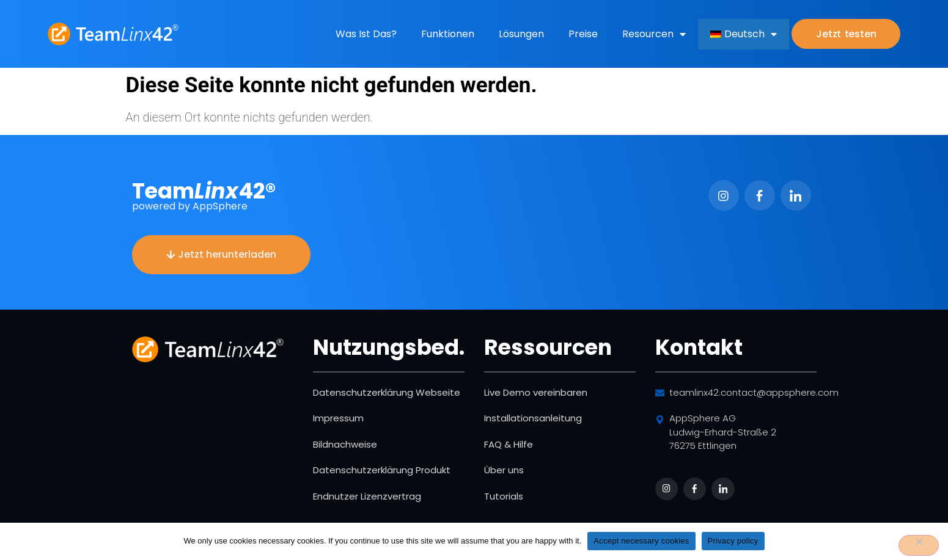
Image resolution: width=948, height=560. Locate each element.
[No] (919, 545)
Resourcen (654, 34)
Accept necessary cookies (641, 541)
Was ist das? (366, 34)
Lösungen (521, 34)
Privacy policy (733, 541)
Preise (583, 34)
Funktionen (448, 34)
